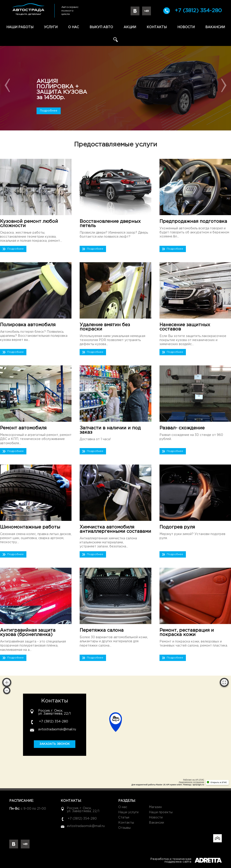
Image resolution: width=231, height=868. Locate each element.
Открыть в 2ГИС (219, 782)
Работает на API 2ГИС (194, 780)
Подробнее (49, 111)
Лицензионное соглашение (191, 782)
